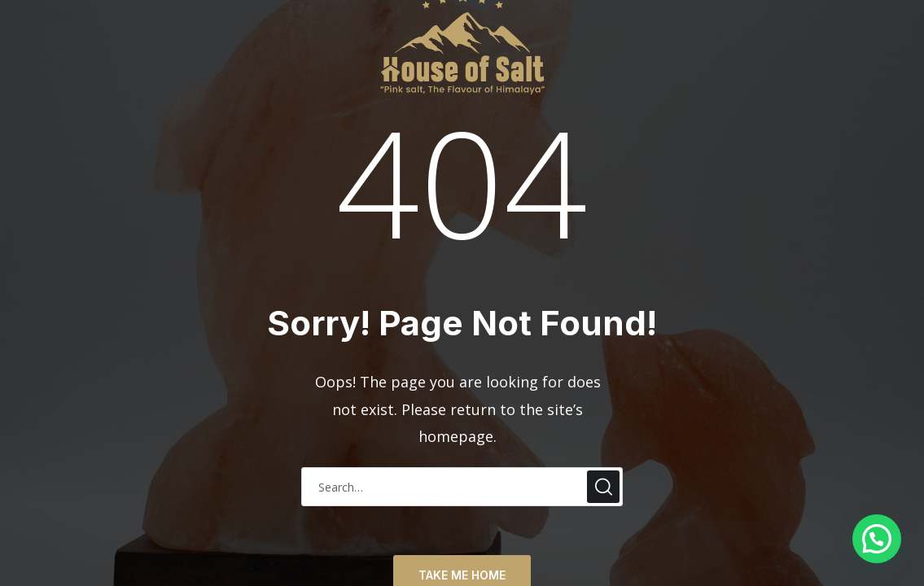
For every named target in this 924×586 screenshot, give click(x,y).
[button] (877, 539)
